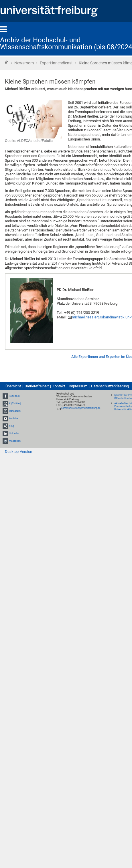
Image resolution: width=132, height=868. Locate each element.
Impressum (78, 386)
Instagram (15, 411)
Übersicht (13, 386)
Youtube (14, 419)
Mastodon (15, 441)
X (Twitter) (15, 403)
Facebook (15, 396)
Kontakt (59, 386)
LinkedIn (14, 433)
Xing (11, 426)
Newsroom (24, 63)
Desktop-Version (18, 452)
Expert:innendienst (56, 63)
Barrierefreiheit (37, 386)
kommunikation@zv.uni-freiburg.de (81, 408)
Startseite (7, 62)
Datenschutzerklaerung (110, 386)
